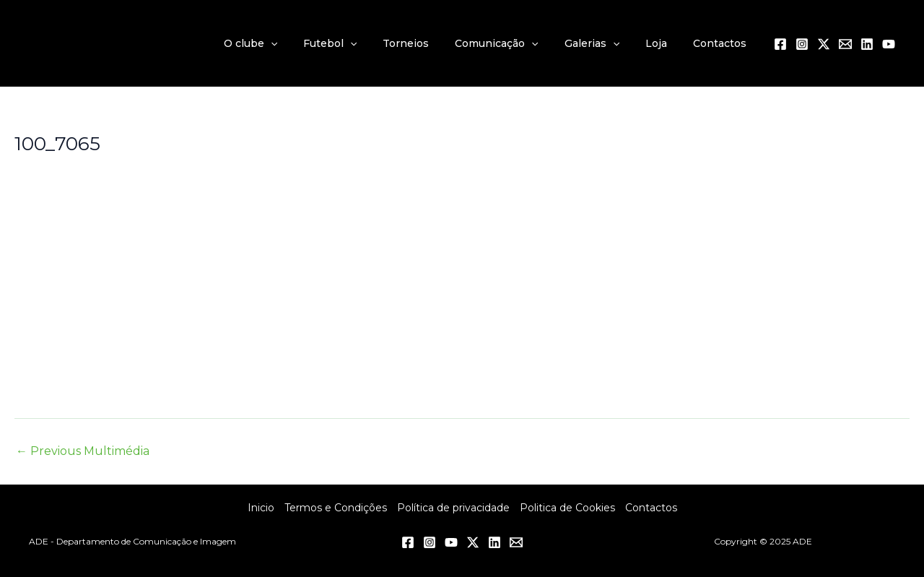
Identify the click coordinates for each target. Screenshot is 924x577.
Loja (665, 43)
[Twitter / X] (824, 44)
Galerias (606, 43)
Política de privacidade (453, 508)
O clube (287, 43)
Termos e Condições (336, 508)
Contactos (723, 43)
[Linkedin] (867, 44)
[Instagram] (802, 44)
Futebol (362, 43)
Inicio (261, 508)
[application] (308, 43)
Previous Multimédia (83, 451)
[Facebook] (780, 44)
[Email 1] (845, 44)
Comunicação (517, 43)
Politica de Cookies (567, 508)
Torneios (432, 43)
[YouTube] (889, 44)
